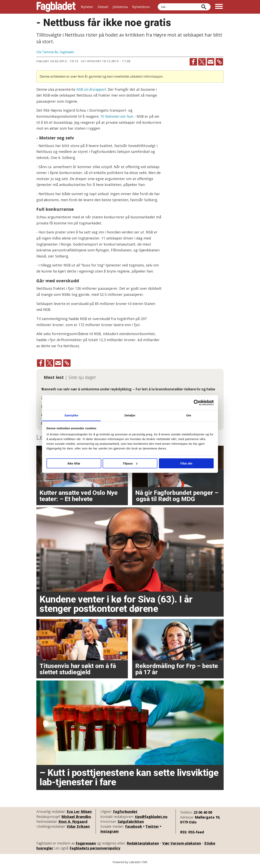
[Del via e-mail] (211, 62)
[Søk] (204, 7)
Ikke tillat (74, 463)
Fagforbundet (125, 812)
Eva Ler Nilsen (79, 812)
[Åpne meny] (219, 7)
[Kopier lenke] (219, 62)
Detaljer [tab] (130, 415)
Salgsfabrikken (131, 821)
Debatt (103, 7)
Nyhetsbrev (141, 7)
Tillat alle (186, 463)
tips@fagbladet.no (151, 817)
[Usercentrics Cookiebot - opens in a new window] (197, 403)
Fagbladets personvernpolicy (95, 848)
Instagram (109, 831)
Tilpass (130, 463)
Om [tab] (189, 415)
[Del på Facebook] (193, 62)
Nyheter (87, 7)
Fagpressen (86, 843)
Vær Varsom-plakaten (182, 843)
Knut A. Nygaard (73, 821)
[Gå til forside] (56, 7)
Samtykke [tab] (71, 415)
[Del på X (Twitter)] (202, 62)
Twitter (152, 826)
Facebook (134, 826)
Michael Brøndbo (76, 817)
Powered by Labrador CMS (130, 862)
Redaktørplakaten (143, 843)
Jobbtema (120, 7)
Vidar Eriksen (78, 826)
